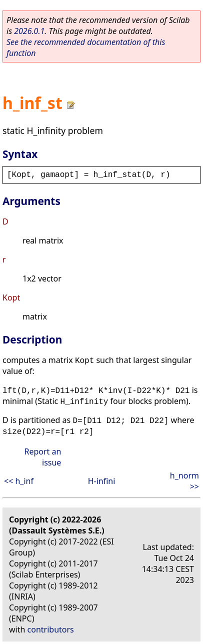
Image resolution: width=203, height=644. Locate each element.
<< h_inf (19, 481)
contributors (51, 629)
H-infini (102, 481)
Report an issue (42, 457)
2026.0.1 (29, 31)
